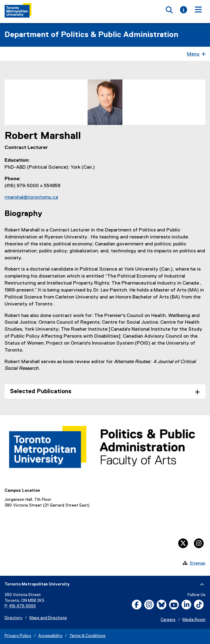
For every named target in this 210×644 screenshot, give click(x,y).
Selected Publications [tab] (41, 391)
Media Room (194, 620)
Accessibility (50, 636)
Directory (13, 618)
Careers (168, 620)
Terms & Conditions (87, 636)
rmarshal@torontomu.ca (31, 197)
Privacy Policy (18, 636)
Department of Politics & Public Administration (91, 35)
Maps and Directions (48, 618)
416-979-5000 (22, 606)
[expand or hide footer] (202, 585)
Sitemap (198, 563)
